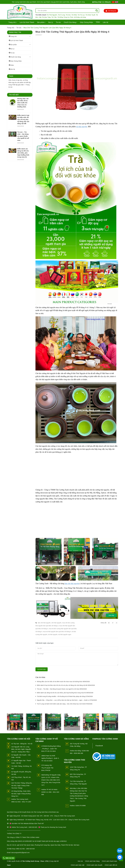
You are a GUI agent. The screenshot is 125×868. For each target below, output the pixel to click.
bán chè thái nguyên (72, 584)
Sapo (9, 865)
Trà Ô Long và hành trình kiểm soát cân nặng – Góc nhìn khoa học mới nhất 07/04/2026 (65, 704)
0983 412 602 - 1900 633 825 (25, 849)
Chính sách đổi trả (111, 865)
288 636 (46, 816)
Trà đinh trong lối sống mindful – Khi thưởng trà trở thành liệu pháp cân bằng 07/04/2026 (65, 696)
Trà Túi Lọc (81, 15)
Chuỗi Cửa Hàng (70, 22)
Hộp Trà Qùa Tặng (45, 17)
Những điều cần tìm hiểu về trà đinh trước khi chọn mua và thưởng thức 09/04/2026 (63, 682)
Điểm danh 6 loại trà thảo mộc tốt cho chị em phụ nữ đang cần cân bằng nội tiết (23, 119)
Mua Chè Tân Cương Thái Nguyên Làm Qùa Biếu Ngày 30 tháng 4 (72, 32)
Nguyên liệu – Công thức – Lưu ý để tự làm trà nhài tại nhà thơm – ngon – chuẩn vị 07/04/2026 (67, 700)
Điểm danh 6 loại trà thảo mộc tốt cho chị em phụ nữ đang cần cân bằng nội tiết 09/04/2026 (66, 685)
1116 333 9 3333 (58, 820)
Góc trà (80, 861)
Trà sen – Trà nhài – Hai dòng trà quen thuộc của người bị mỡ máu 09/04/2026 (62, 689)
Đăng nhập (97, 2)
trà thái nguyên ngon (65, 634)
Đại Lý (51, 22)
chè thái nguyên (56, 623)
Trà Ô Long (61, 15)
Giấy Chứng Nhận (86, 22)
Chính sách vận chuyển (94, 865)
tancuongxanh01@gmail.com (20, 853)
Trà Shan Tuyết (90, 15)
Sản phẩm (41, 22)
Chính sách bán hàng (92, 861)
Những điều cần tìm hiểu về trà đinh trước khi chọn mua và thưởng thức (23, 103)
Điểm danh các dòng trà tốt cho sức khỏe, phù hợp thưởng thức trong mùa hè (23, 153)
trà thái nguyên (82, 127)
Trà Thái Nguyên (52, 15)
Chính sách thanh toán (109, 861)
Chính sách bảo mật (78, 865)
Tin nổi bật (14, 95)
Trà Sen (68, 15)
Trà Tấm (54, 17)
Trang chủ (13, 22)
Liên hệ (106, 22)
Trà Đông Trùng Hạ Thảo (65, 17)
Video (98, 22)
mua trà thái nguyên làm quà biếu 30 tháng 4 (57, 632)
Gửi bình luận (42, 669)
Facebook (99, 746)
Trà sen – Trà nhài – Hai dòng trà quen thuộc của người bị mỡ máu (23, 136)
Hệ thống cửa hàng (80, 17)
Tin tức (58, 22)
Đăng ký (108, 2)
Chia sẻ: (104, 623)
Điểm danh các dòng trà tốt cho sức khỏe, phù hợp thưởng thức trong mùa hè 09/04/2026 (65, 693)
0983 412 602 (10, 858)
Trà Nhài (74, 15)
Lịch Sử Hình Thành (27, 22)
